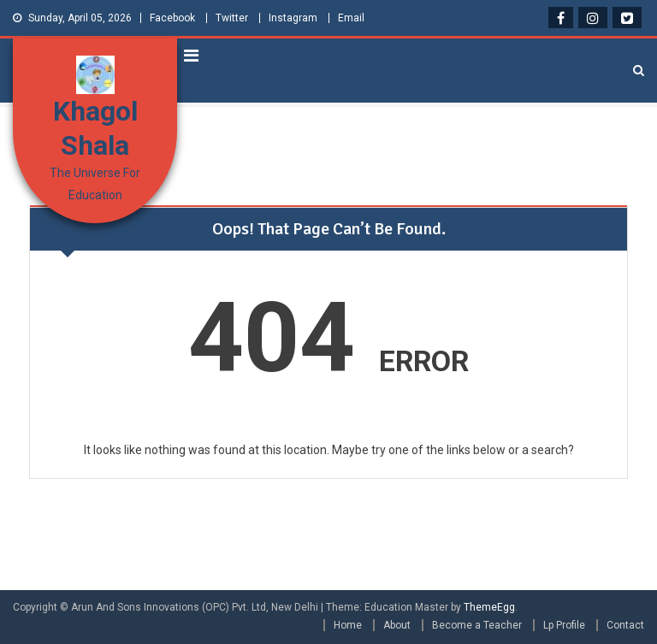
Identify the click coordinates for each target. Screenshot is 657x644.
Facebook (172, 18)
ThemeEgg (489, 607)
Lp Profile (564, 625)
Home (348, 625)
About (397, 625)
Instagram (293, 18)
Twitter (232, 18)
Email (351, 18)
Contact (625, 625)
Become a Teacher (477, 625)
